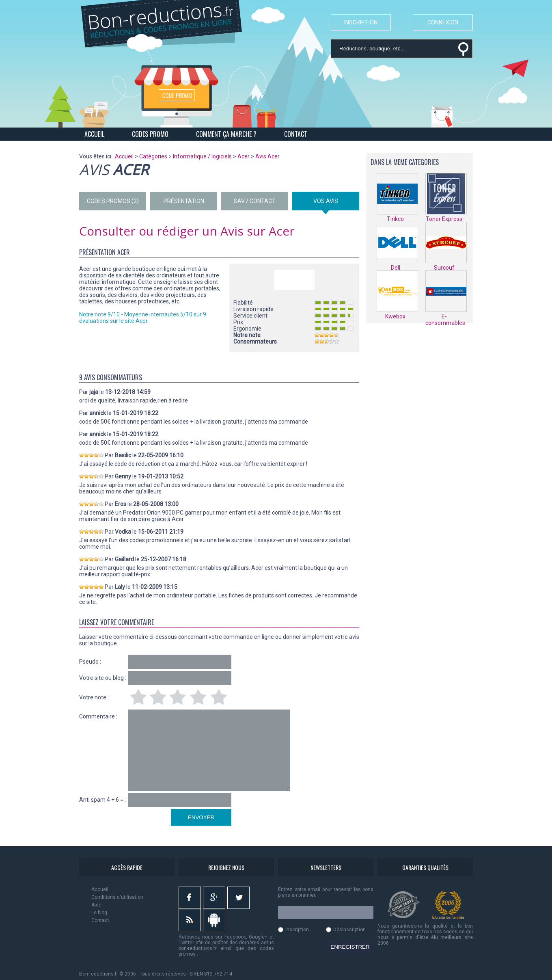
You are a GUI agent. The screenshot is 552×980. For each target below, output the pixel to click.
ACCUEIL (94, 134)
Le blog (99, 913)
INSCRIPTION (361, 22)
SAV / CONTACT (255, 201)
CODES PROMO (150, 134)
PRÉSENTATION (184, 201)
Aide (96, 905)
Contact (100, 920)
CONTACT (296, 134)
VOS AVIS (326, 201)
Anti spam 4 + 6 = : (102, 800)
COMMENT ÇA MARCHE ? (226, 134)
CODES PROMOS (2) (113, 201)
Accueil (100, 889)
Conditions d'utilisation (117, 897)
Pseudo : (90, 662)
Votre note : (94, 697)
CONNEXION (443, 22)
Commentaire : (98, 716)
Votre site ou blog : (103, 678)
